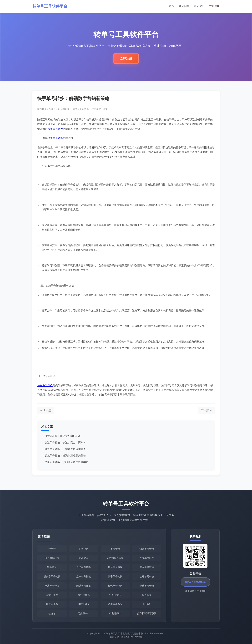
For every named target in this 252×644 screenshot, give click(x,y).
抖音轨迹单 (84, 604)
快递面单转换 (84, 567)
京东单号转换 (84, 576)
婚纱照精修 (84, 595)
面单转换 (84, 549)
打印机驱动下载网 (147, 613)
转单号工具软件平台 (50, 6)
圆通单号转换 (84, 586)
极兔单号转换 (115, 586)
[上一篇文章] (45, 410)
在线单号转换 (147, 558)
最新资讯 (199, 6)
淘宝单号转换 (147, 567)
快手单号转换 (55, 129)
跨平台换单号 (115, 604)
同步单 (147, 604)
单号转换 (115, 549)
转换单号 (52, 567)
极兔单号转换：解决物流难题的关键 (65, 456)
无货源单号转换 (115, 558)
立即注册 (214, 6)
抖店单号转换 (115, 567)
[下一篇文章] (207, 410)
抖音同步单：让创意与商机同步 (63, 436)
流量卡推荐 (52, 595)
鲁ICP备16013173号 (132, 638)
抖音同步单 (52, 604)
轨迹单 (52, 613)
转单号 (52, 549)
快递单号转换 (147, 549)
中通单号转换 (147, 586)
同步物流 (84, 558)
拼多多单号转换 (52, 576)
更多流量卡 (115, 595)
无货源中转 (84, 613)
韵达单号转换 (147, 576)
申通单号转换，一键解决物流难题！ (65, 449)
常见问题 (184, 6)
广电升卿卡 (115, 613)
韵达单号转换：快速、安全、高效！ (65, 442)
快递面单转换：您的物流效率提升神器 (66, 462)
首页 (171, 6)
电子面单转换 (52, 558)
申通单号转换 (52, 586)
